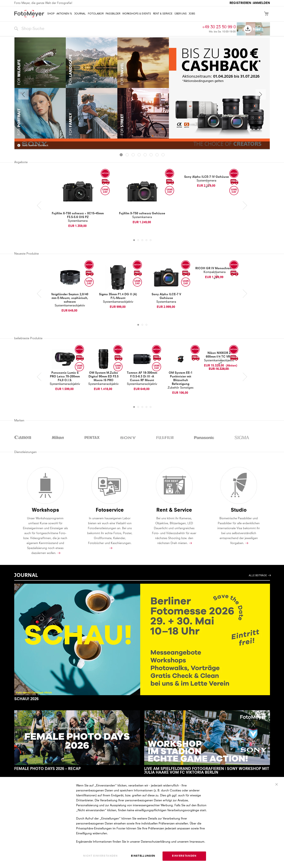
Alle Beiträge (258, 576)
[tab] (121, 155)
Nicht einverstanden (100, 856)
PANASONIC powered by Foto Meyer (204, 438)
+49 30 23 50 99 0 (219, 27)
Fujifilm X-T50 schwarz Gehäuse (142, 213)
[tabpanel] (142, 94)
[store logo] (29, 14)
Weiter (261, 94)
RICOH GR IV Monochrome (215, 268)
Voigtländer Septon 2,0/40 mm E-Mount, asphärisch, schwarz (70, 298)
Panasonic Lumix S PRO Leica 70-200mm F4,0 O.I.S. (65, 377)
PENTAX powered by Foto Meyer (92, 438)
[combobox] (107, 29)
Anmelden (262, 3)
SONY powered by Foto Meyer (128, 438)
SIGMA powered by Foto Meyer (242, 438)
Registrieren (240, 3)
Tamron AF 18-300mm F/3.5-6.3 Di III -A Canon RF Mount (142, 377)
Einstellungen (143, 856)
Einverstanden (184, 856)
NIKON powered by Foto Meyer (58, 438)
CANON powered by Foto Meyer (23, 438)
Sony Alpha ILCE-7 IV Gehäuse (207, 177)
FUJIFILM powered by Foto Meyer (165, 438)
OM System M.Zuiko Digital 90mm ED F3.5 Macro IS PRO (104, 377)
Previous (24, 94)
